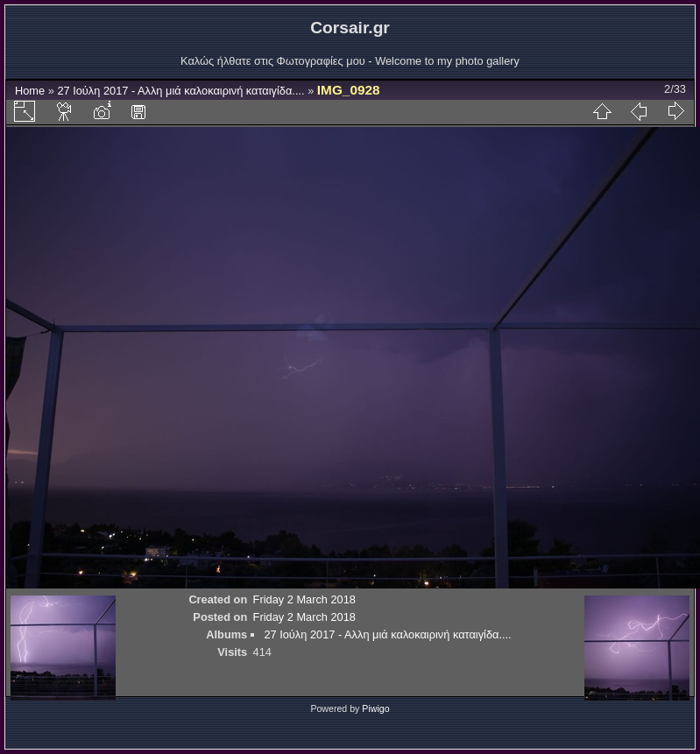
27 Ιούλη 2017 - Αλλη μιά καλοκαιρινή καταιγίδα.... (180, 91)
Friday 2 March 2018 (304, 599)
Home (30, 91)
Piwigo (375, 708)
